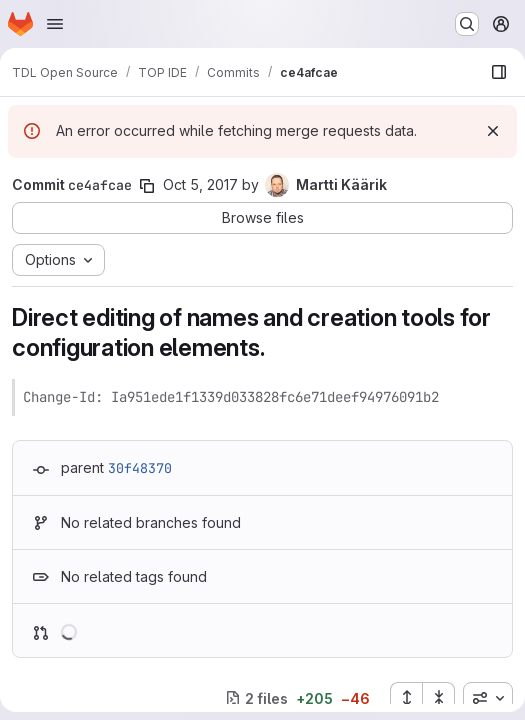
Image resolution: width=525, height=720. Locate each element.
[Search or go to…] (467, 24)
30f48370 (140, 468)
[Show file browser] (499, 72)
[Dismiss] (493, 131)
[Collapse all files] (439, 698)
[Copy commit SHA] (147, 186)
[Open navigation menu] (55, 24)
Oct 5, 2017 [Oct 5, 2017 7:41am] (200, 184)
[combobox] (488, 698)
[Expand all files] (406, 698)
